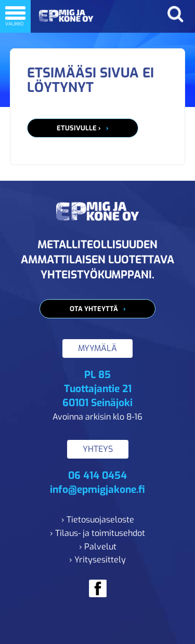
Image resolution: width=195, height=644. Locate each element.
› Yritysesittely (97, 560)
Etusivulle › (79, 128)
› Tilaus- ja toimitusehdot (97, 533)
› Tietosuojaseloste (98, 520)
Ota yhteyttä (94, 309)
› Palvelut (98, 547)
